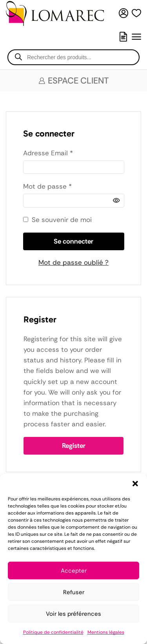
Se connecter (73, 241)
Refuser (74, 592)
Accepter (74, 571)
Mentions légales (106, 632)
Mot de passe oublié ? (73, 262)
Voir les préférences (73, 614)
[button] (135, 484)
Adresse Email (48, 153)
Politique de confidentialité (53, 632)
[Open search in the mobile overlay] (73, 57)
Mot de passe (47, 186)
